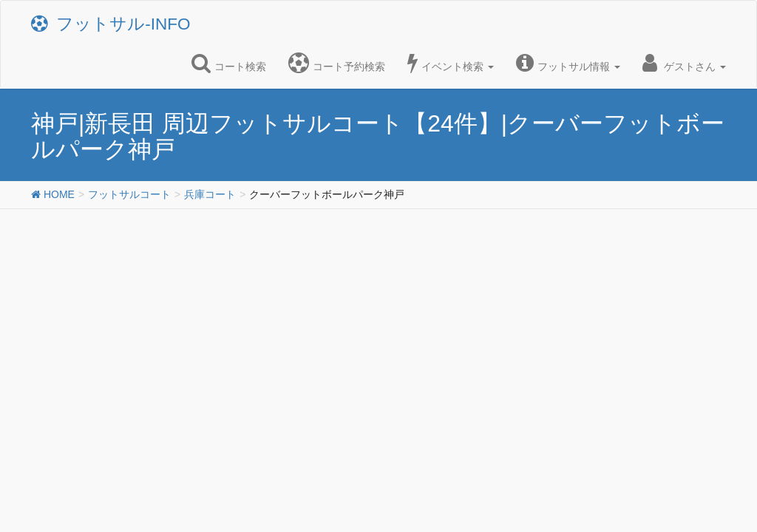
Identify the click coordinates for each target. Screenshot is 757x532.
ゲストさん (684, 63)
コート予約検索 (337, 63)
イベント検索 (451, 63)
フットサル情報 (568, 63)
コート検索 (229, 63)
